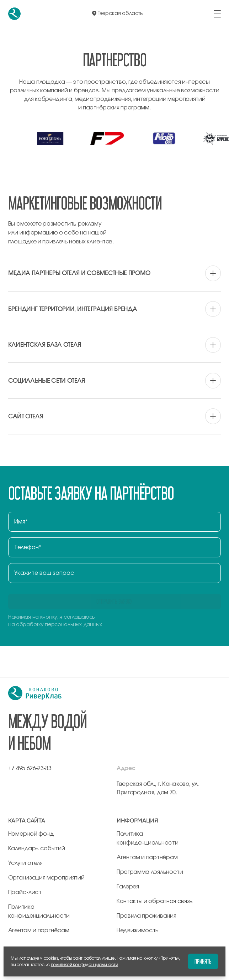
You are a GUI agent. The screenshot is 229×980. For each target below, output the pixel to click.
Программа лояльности (150, 872)
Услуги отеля (25, 863)
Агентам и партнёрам (39, 930)
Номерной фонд (31, 834)
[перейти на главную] (14, 14)
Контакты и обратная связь (155, 901)
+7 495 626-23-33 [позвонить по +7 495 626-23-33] (30, 768)
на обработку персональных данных (55, 625)
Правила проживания (146, 916)
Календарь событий (37, 849)
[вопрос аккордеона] (114, 273)
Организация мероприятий (46, 878)
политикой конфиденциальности (84, 965)
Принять (203, 961)
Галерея (128, 887)
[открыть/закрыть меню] (217, 14)
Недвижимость (138, 930)
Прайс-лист (25, 892)
